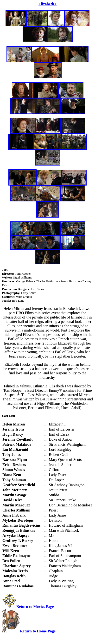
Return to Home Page (38, 631)
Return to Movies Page (35, 607)
